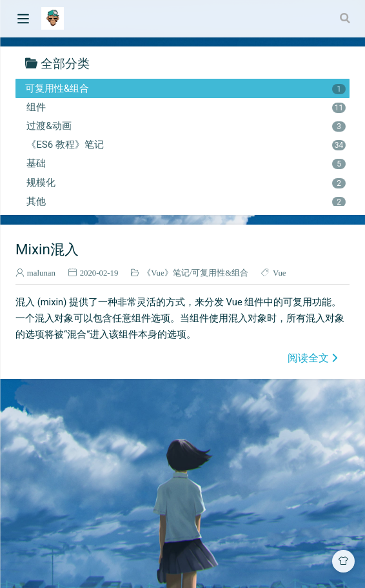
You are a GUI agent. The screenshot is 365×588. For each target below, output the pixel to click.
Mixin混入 (47, 249)
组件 (186, 107)
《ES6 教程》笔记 (186, 145)
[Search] (346, 18)
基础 (186, 163)
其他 (186, 201)
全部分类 (65, 63)
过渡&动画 (186, 126)
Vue (280, 273)
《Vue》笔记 (166, 273)
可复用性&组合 (185, 88)
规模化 (186, 183)
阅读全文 (308, 358)
